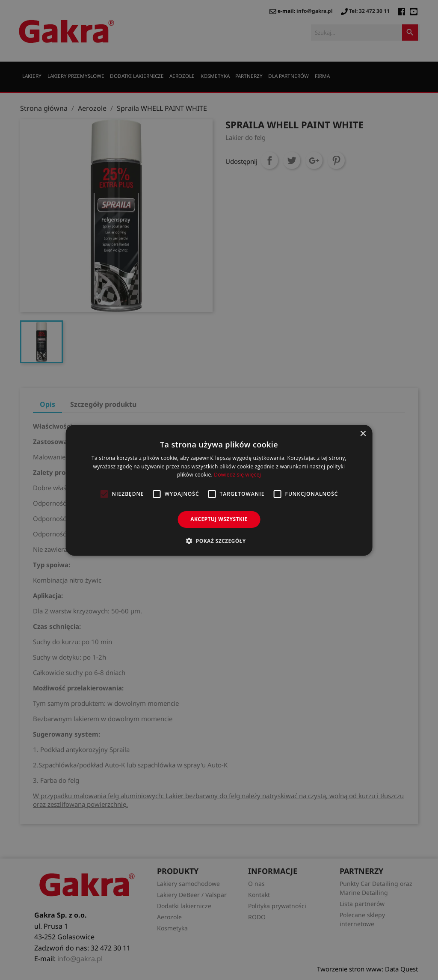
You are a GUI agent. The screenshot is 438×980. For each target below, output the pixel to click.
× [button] (363, 434)
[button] (219, 541)
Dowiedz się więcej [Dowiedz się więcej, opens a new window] (237, 475)
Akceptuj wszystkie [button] (219, 519)
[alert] (219, 490)
